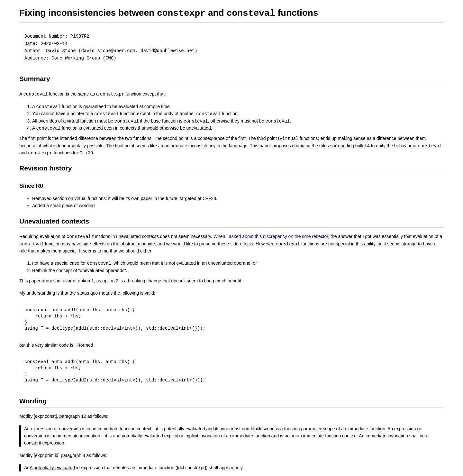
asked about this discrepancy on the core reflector (278, 236)
